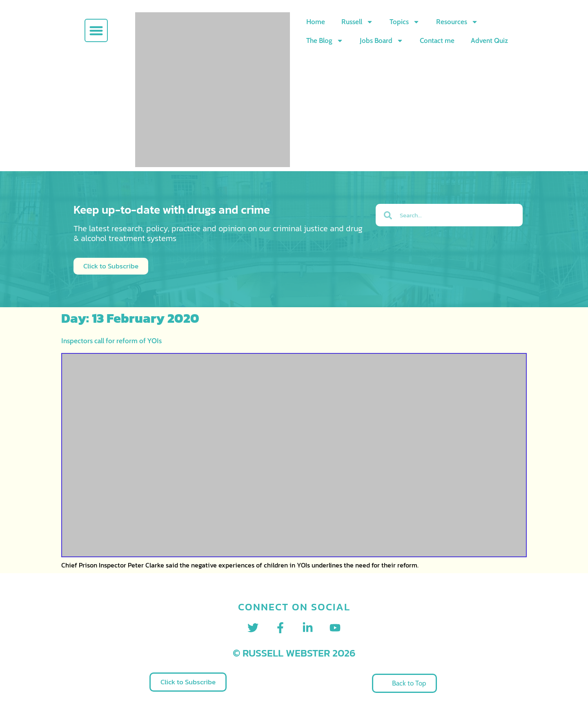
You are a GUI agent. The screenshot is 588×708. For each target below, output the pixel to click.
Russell (357, 22)
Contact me (437, 40)
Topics (405, 22)
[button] (96, 30)
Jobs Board (382, 41)
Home (316, 22)
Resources (457, 22)
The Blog (325, 41)
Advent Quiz (489, 40)
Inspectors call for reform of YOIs (111, 341)
